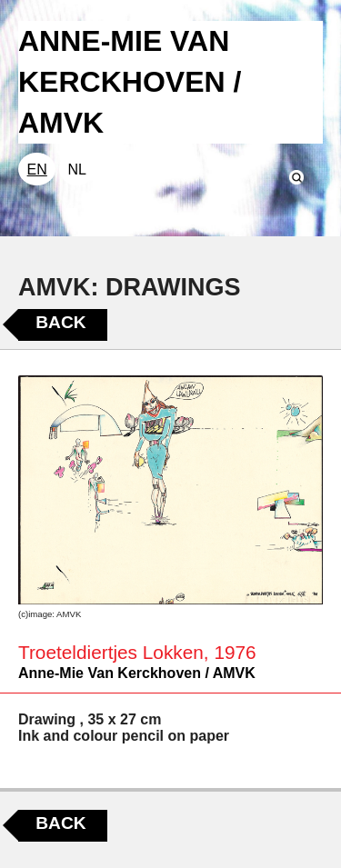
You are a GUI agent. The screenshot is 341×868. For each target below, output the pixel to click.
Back (60, 322)
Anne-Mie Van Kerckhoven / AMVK (137, 673)
